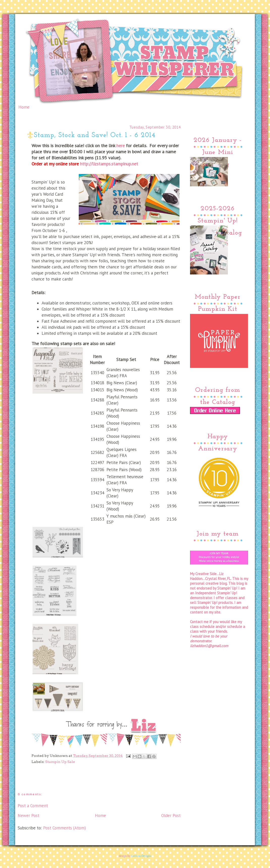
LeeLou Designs (141, 856)
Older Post (171, 815)
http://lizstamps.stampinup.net (109, 164)
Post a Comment (33, 806)
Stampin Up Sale (60, 762)
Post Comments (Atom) (64, 828)
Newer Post (29, 815)
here (120, 146)
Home (24, 107)
